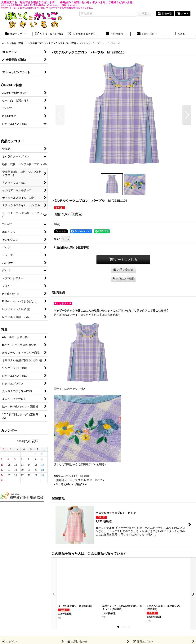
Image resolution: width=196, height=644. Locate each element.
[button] (180, 34)
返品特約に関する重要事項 (71, 247)
